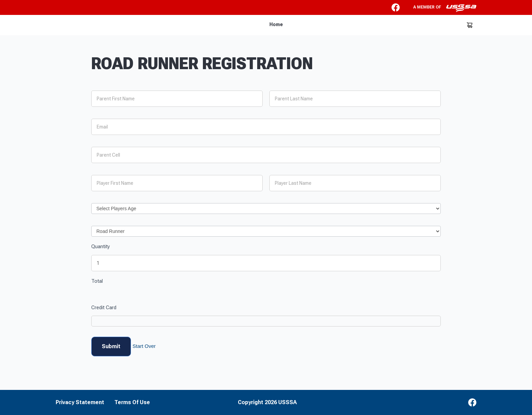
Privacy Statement (80, 402)
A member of (445, 8)
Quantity (101, 246)
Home (276, 24)
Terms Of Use (132, 402)
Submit (111, 346)
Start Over (144, 346)
